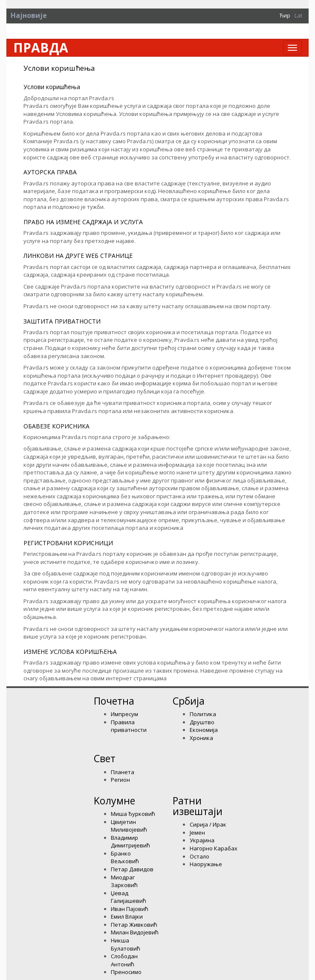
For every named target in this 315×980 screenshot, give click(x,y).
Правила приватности (129, 726)
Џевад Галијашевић (129, 897)
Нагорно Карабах (214, 848)
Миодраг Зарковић (124, 881)
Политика (203, 714)
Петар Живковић (134, 925)
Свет (105, 758)
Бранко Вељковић (125, 857)
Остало (199, 856)
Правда (41, 48)
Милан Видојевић (135, 932)
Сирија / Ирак (208, 824)
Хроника (201, 738)
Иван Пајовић (130, 909)
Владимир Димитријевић (130, 842)
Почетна (114, 701)
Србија (189, 701)
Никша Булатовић (126, 944)
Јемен (197, 833)
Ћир (285, 15)
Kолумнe (114, 801)
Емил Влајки (127, 916)
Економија (204, 730)
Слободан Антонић (124, 960)
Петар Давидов (132, 869)
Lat (298, 15)
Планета (123, 772)
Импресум (124, 714)
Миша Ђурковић (133, 814)
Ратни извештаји (198, 806)
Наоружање (206, 864)
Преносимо (126, 972)
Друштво (202, 722)
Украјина (202, 840)
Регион (120, 780)
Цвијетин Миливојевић (129, 826)
